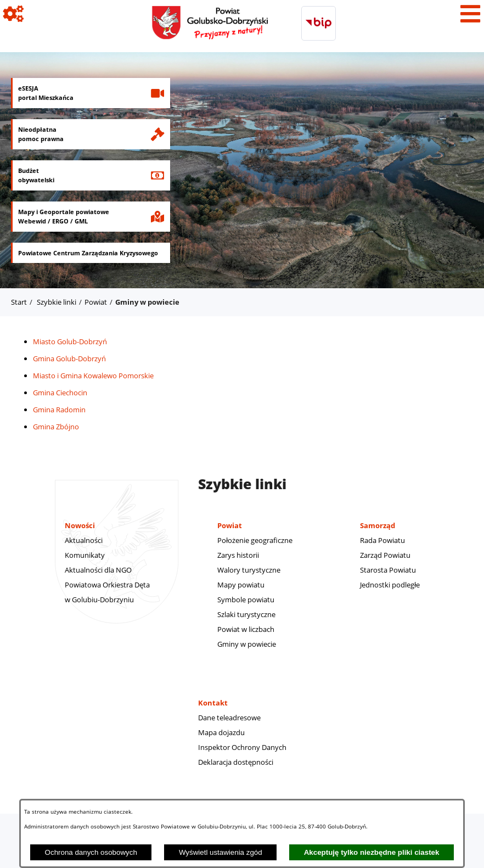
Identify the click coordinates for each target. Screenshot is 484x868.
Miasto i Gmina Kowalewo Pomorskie (93, 376)
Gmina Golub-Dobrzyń (69, 359)
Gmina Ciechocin (60, 393)
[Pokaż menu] (470, 14)
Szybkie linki (57, 302)
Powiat (96, 302)
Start (19, 302)
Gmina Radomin (59, 410)
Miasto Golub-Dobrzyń (70, 341)
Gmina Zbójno (56, 427)
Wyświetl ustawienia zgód (221, 852)
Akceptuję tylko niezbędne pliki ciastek (372, 852)
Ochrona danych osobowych (91, 852)
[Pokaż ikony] (14, 14)
